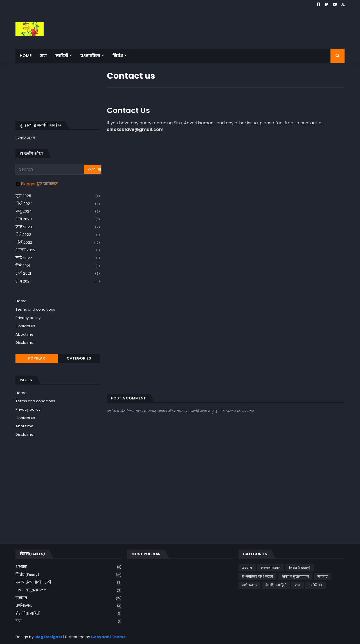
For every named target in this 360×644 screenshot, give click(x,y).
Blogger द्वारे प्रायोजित (37, 184)
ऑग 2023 (58, 219)
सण (68, 621)
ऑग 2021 (58, 281)
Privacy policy (28, 318)
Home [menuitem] (26, 56)
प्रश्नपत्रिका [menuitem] (90, 56)
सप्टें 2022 (58, 258)
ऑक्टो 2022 (58, 250)
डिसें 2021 (58, 266)
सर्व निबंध (315, 585)
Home (21, 301)
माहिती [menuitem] (62, 56)
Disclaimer (25, 343)
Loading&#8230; (197, 262)
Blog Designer (48, 637)
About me (24, 334)
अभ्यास (68, 567)
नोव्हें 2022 (58, 243)
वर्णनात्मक (68, 606)
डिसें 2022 (58, 235)
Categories (79, 358)
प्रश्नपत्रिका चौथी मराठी (68, 583)
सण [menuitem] (43, 56)
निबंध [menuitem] (118, 56)
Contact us (25, 326)
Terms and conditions (35, 309)
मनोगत (68, 598)
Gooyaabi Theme (108, 637)
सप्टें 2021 (58, 274)
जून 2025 (58, 196)
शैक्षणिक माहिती (68, 614)
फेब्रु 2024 (58, 212)
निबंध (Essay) (68, 575)
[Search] (50, 169)
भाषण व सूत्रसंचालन (68, 590)
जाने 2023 (58, 227)
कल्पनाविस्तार (271, 568)
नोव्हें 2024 (58, 204)
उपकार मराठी (26, 138)
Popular (37, 358)
